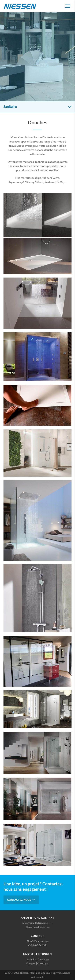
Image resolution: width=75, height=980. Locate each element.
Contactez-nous (19, 900)
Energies (31, 963)
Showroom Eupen (35, 927)
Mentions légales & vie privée (45, 973)
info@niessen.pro (39, 941)
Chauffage (43, 959)
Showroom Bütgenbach (35, 923)
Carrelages (43, 963)
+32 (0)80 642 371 (38, 945)
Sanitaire (31, 959)
